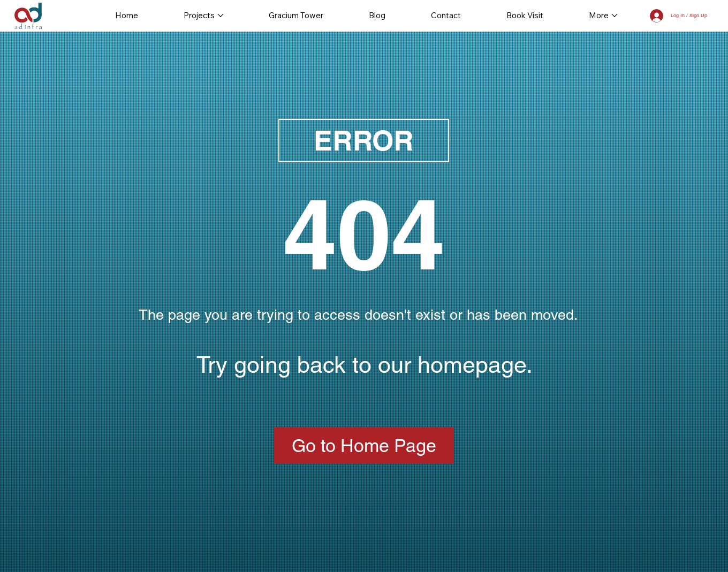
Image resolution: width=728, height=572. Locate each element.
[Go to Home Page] (364, 446)
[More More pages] (615, 16)
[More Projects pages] (221, 16)
